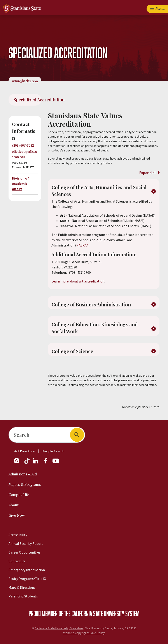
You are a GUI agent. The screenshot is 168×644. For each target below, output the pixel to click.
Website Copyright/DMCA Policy (84, 633)
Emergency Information (27, 570)
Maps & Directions (22, 587)
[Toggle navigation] (157, 9)
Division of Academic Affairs (20, 183)
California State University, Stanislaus (59, 628)
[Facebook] (47, 463)
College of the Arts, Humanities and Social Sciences (99, 191)
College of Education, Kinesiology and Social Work (95, 328)
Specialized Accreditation (27, 100)
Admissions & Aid (23, 474)
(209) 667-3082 (23, 145)
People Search (53, 451)
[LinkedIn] (36, 463)
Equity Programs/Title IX (27, 579)
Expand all (148, 173)
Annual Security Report (26, 543)
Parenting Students (23, 596)
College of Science (72, 351)
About (14, 505)
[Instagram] (18, 463)
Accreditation (28, 81)
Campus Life (19, 495)
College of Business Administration (91, 304)
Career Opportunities (24, 552)
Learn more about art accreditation (78, 281)
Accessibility (18, 535)
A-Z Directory (24, 451)
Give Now (17, 516)
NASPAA (82, 245)
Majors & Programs (25, 485)
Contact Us (17, 561)
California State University (98, 613)
